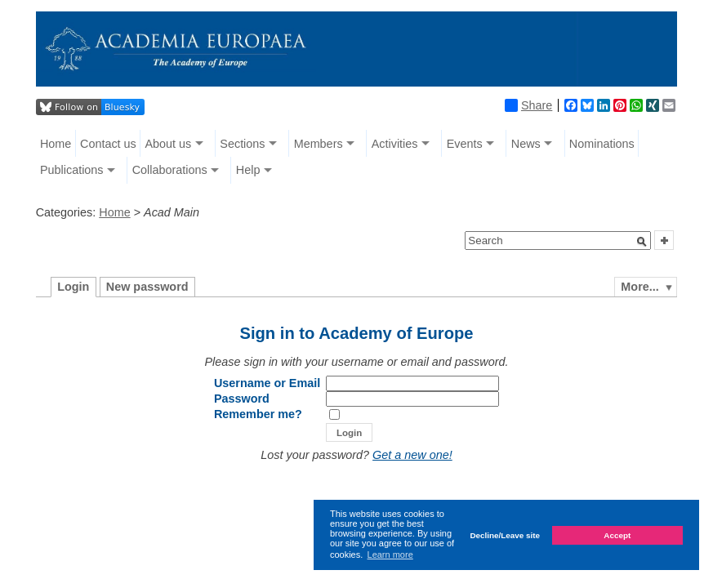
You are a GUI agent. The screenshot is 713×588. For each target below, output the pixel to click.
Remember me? (258, 414)
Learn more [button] (390, 555)
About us (168, 144)
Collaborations (170, 170)
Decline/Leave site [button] (505, 535)
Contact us (108, 144)
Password (242, 399)
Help (248, 170)
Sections (242, 144)
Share (528, 105)
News (526, 144)
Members (319, 144)
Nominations (602, 144)
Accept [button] (617, 535)
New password (147, 287)
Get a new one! (412, 455)
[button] (642, 242)
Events (465, 144)
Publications (72, 170)
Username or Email (267, 383)
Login (73, 287)
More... (639, 287)
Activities (395, 144)
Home (56, 144)
